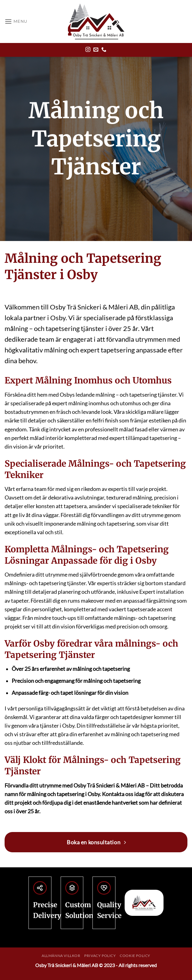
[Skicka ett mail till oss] (96, 50)
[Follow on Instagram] (88, 50)
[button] (16, 21)
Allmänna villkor (61, 956)
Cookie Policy (135, 956)
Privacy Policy (100, 956)
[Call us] (104, 50)
